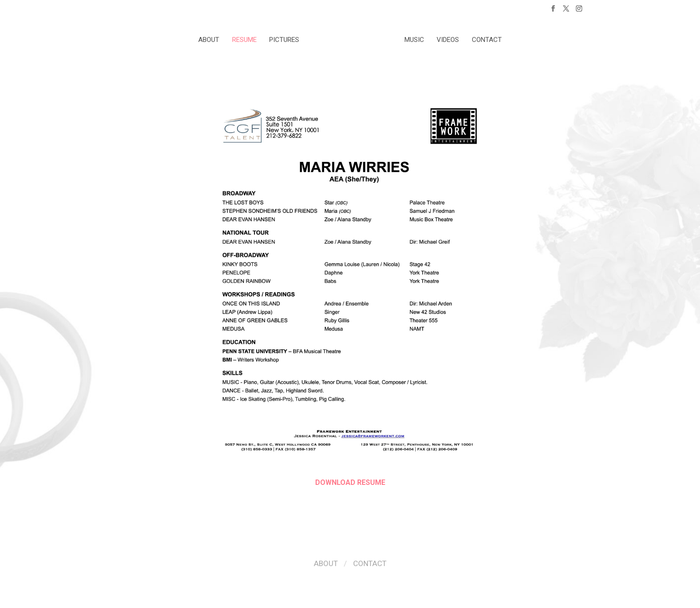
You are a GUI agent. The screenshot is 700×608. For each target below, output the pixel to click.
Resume (244, 40)
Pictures (284, 40)
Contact (487, 40)
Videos (448, 40)
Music (414, 40)
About (209, 40)
